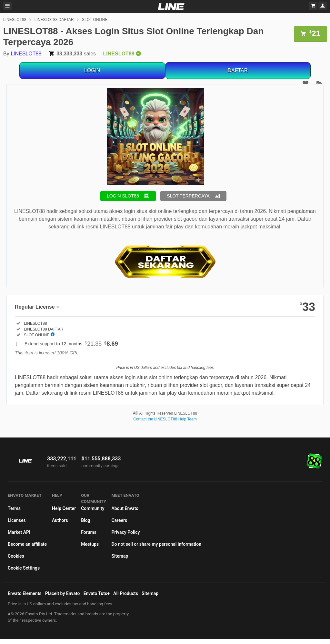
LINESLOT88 (15, 20)
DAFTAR (238, 70)
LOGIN (92, 70)
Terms (14, 508)
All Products (126, 593)
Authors (60, 520)
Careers (119, 520)
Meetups (90, 544)
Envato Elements (25, 593)
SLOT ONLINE (95, 20)
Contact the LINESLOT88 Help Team (165, 419)
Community (93, 508)
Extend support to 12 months (71, 344)
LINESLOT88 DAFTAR (54, 20)
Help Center (64, 508)
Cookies (16, 556)
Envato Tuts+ (97, 593)
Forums (89, 532)
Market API (19, 532)
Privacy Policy (125, 532)
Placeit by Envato (63, 593)
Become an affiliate (27, 544)
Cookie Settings (24, 568)
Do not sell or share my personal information (156, 544)
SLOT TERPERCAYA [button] (188, 196)
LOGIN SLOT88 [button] (123, 196)
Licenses (17, 520)
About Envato (125, 508)
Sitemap (120, 556)
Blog (85, 520)
